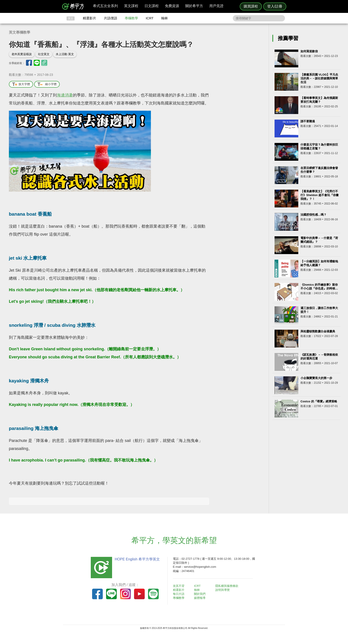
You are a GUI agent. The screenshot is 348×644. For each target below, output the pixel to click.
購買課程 (251, 6)
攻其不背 (179, 586)
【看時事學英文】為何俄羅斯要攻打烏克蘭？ (319, 100)
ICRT (150, 18)
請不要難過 (308, 121)
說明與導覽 (223, 590)
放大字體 (21, 84)
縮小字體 (47, 84)
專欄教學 (131, 18)
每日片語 (179, 594)
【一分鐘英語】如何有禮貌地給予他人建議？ (319, 263)
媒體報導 (201, 598)
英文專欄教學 (20, 32)
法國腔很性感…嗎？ (313, 215)
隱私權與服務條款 (227, 586)
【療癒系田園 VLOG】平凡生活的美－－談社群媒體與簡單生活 (319, 78)
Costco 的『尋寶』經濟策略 (319, 401)
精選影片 (89, 18)
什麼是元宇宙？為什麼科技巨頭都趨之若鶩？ (319, 146)
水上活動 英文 (65, 54)
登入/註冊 (275, 6)
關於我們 (201, 594)
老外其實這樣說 (22, 54)
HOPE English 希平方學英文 (136, 559)
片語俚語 (111, 18)
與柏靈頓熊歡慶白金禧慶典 (318, 331)
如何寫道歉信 (309, 51)
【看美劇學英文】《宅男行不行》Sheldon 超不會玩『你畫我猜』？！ (320, 195)
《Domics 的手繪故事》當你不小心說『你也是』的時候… (319, 287)
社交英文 (44, 54)
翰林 (164, 18)
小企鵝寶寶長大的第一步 (316, 378)
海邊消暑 (65, 95)
